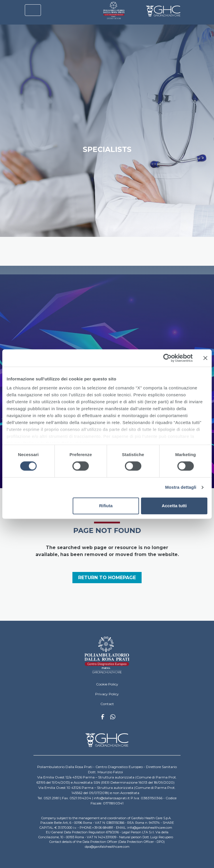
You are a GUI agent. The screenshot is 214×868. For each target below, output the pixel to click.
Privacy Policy (107, 694)
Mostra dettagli (181, 487)
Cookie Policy (107, 684)
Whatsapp (113, 718)
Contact (107, 704)
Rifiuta (106, 506)
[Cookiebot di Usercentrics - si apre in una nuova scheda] (167, 358)
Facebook (103, 718)
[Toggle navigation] (33, 10)
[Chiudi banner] (205, 358)
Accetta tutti (174, 506)
